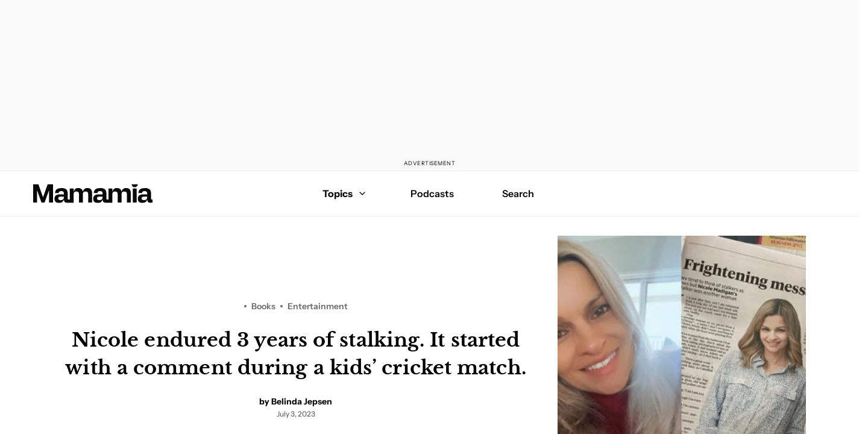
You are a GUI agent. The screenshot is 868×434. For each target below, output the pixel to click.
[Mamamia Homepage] (93, 193)
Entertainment (318, 306)
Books (263, 306)
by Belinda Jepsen (296, 401)
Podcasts (432, 193)
